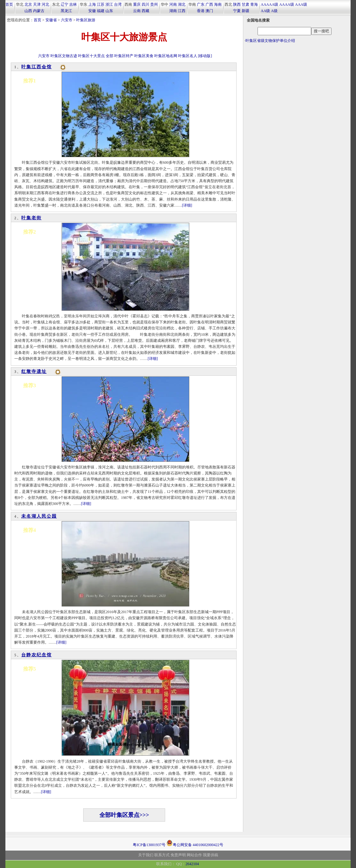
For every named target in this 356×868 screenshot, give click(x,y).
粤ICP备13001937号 (149, 845)
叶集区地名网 (166, 56)
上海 (92, 4)
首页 (9, 4)
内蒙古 (39, 11)
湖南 (173, 11)
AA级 (265, 11)
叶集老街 (31, 218)
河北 (45, 4)
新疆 (245, 11)
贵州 (154, 4)
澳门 (209, 11)
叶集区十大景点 (91, 56)
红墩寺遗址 (34, 371)
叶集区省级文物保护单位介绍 (270, 41)
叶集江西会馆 (37, 67)
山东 (109, 11)
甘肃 (245, 4)
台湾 (118, 4)
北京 (28, 4)
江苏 (101, 4)
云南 (137, 11)
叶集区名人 (188, 56)
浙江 (109, 4)
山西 (28, 11)
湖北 (182, 4)
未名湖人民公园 (39, 516)
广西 (209, 4)
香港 (201, 11)
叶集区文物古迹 (64, 56)
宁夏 (237, 11)
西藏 (145, 11)
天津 (37, 4)
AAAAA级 (269, 4)
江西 (182, 11)
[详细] (187, 205)
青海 (254, 4)
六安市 (67, 20)
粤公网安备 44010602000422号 (195, 843)
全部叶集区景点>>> (124, 815)
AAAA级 (287, 4)
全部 (110, 56)
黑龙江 (66, 11)
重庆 (137, 4)
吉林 (73, 4)
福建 (101, 11)
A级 (274, 11)
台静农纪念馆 (37, 655)
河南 (173, 4)
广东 (201, 4)
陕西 (237, 4)
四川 (145, 4)
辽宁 (64, 4)
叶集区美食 (144, 56)
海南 (218, 4)
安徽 (92, 11)
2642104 (192, 864)
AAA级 (301, 4)
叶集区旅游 (86, 20)
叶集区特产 (124, 56)
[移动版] (205, 56)
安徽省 (51, 20)
